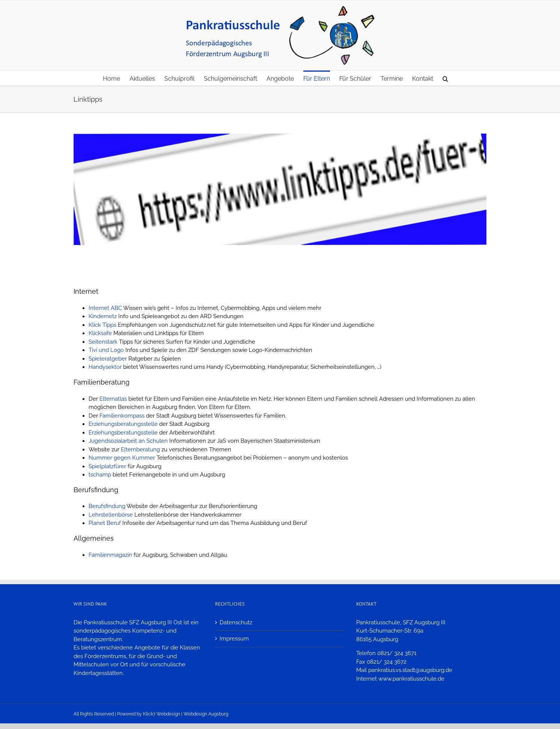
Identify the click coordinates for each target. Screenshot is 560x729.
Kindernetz (103, 316)
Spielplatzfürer (107, 466)
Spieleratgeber (108, 359)
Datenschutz (236, 622)
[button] (445, 78)
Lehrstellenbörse (111, 515)
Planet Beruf (105, 523)
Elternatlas (113, 399)
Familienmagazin (110, 555)
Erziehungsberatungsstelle (123, 424)
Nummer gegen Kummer (122, 458)
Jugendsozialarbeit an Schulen (129, 441)
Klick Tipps (102, 325)
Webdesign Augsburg (206, 714)
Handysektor (105, 367)
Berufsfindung (107, 506)
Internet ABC (105, 308)
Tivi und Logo (106, 350)
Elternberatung (140, 449)
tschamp (100, 475)
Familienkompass (122, 416)
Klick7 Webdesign (162, 714)
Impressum (234, 639)
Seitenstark (103, 342)
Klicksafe (100, 333)
